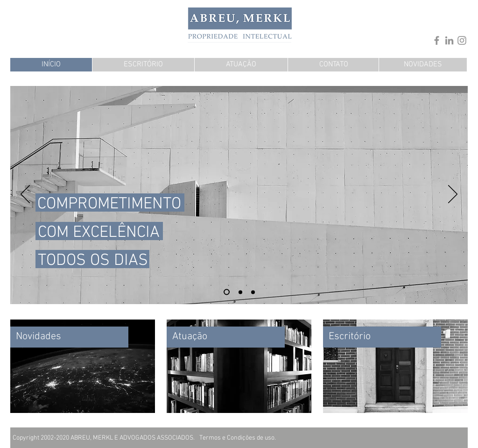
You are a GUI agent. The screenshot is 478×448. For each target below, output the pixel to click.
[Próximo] (453, 195)
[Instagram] (462, 40)
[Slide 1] (240, 292)
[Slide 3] (227, 292)
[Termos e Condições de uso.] (237, 438)
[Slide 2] (253, 292)
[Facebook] (437, 40)
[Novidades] (69, 337)
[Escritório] (382, 337)
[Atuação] (226, 337)
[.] (369, 21)
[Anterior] (25, 195)
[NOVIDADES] (423, 65)
